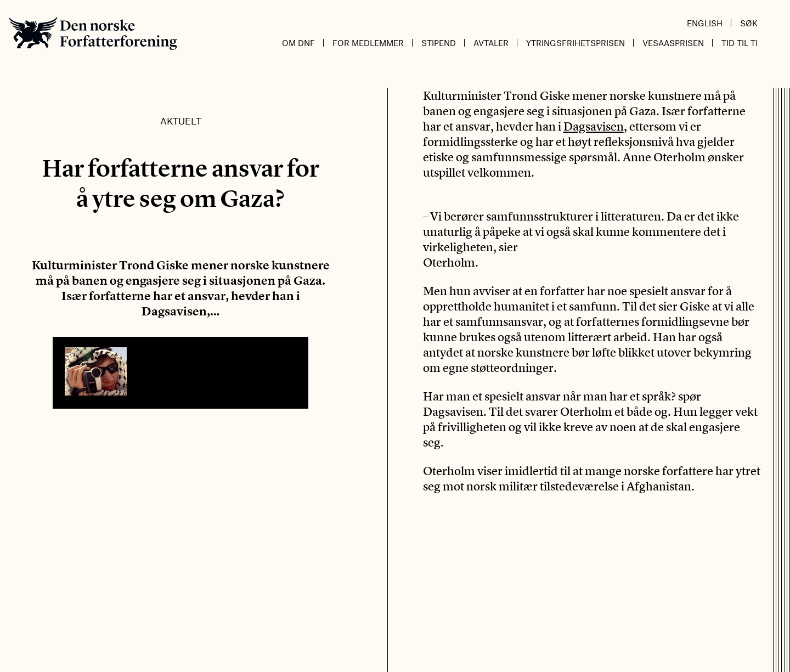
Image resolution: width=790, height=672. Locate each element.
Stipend (439, 43)
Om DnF (298, 43)
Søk (749, 23)
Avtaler (491, 43)
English (705, 23)
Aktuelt (181, 121)
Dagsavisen (594, 126)
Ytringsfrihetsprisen (575, 43)
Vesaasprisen (673, 43)
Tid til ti (740, 43)
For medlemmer (368, 43)
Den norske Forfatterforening (93, 33)
